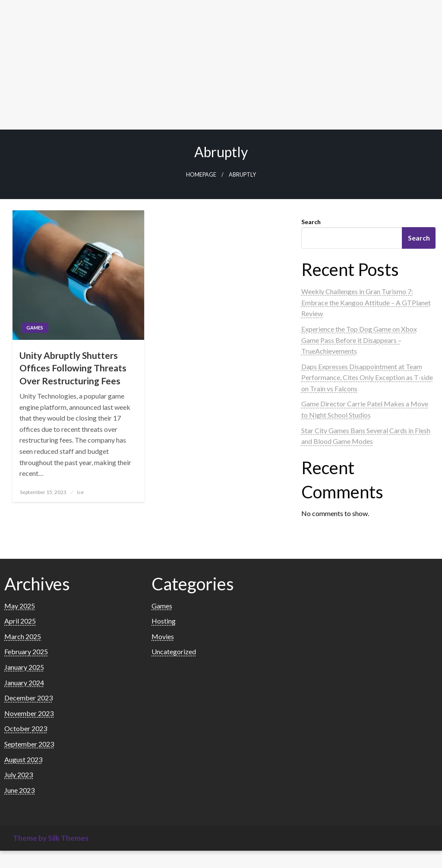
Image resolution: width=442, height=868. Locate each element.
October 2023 (26, 728)
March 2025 (23, 636)
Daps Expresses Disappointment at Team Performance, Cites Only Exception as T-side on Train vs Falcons (367, 377)
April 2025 (20, 621)
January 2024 (24, 683)
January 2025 (24, 667)
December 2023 (28, 698)
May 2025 (20, 606)
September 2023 (29, 744)
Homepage (201, 175)
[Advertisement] (221, 65)
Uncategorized (174, 651)
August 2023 (23, 759)
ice (80, 492)
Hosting (164, 621)
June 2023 (19, 790)
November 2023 (29, 713)
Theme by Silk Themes (51, 838)
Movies (163, 636)
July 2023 (19, 775)
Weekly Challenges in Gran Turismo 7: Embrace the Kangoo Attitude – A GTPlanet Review (366, 302)
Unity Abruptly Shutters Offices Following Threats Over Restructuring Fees (73, 368)
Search (311, 222)
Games (35, 328)
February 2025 (26, 651)
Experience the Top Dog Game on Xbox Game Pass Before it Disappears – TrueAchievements (359, 340)
